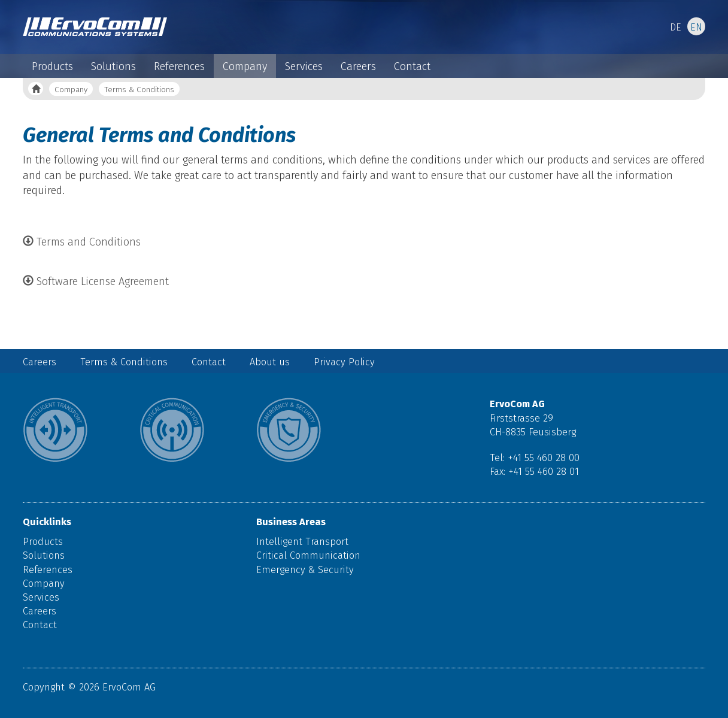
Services (304, 66)
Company (245, 66)
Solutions (113, 66)
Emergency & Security (305, 570)
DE (676, 27)
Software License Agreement (96, 281)
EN (696, 27)
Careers (358, 66)
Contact (412, 66)
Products (52, 66)
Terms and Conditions (82, 242)
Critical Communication (308, 555)
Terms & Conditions (139, 90)
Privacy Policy (344, 362)
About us (270, 362)
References (179, 66)
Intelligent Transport (302, 542)
